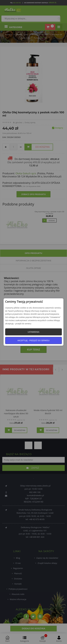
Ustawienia (33, 332)
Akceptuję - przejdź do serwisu (34, 340)
